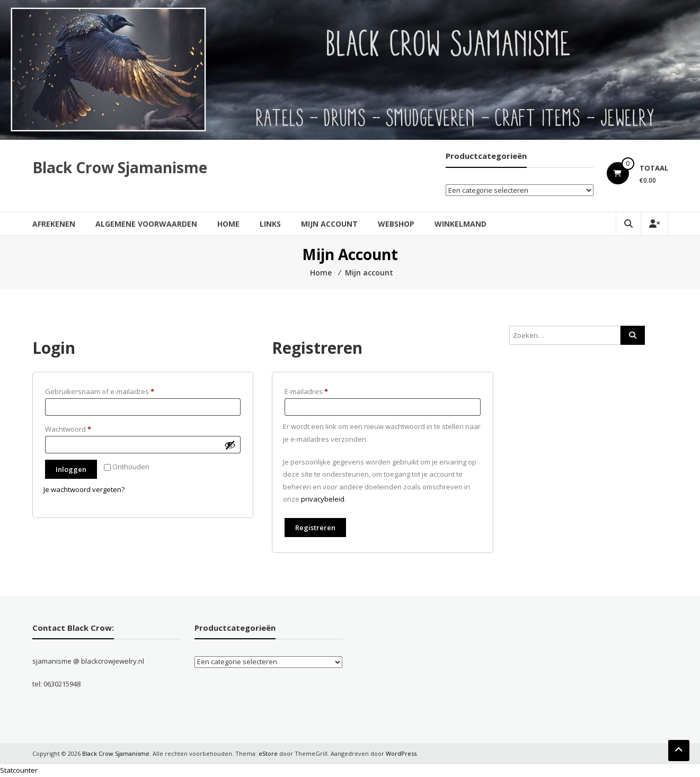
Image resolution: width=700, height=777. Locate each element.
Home (228, 224)
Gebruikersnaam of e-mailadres (111, 390)
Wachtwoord (79, 428)
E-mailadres (317, 390)
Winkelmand (460, 224)
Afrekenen (54, 224)
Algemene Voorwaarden (146, 224)
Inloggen (71, 469)
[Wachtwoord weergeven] (230, 445)
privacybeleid (323, 499)
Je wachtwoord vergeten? (84, 489)
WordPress (401, 753)
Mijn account (329, 224)
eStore (268, 753)
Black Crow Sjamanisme (120, 167)
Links (270, 224)
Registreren (315, 528)
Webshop (396, 224)
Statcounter (19, 770)
